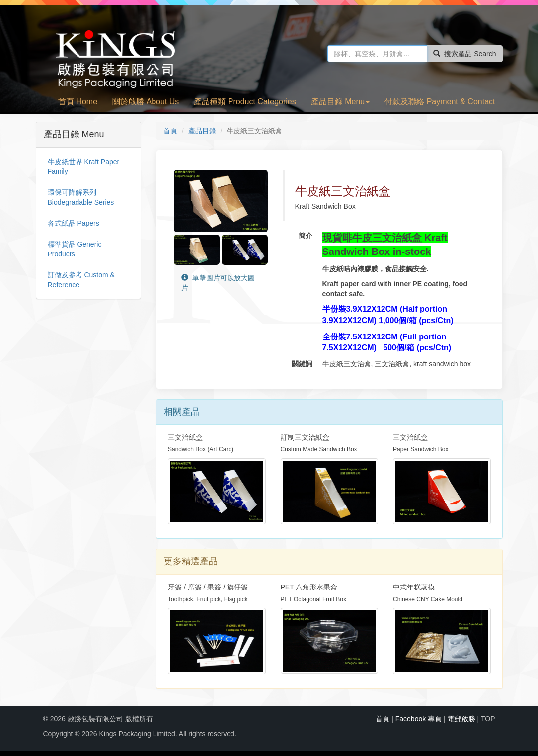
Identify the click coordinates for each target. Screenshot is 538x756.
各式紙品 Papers (74, 223)
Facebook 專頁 (419, 719)
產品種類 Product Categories (245, 102)
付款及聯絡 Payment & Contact (440, 102)
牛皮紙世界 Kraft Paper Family (84, 167)
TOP (488, 719)
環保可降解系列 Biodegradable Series (81, 197)
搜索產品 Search (464, 54)
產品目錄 (202, 131)
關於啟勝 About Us (146, 102)
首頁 (170, 131)
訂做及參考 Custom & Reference (81, 280)
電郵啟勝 (461, 719)
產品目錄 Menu (340, 102)
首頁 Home (78, 102)
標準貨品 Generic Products (75, 249)
